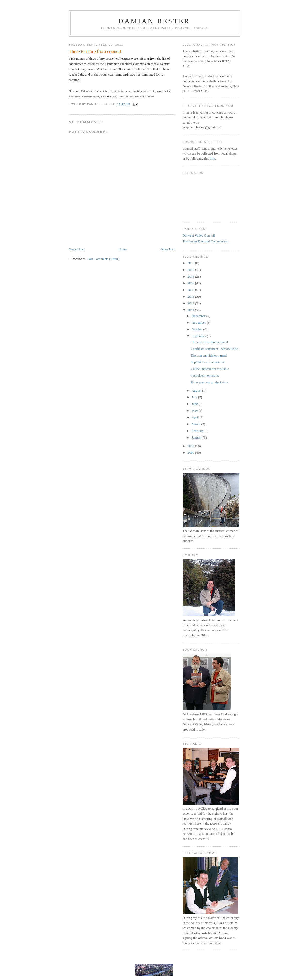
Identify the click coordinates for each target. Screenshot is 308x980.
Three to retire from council (209, 342)
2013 (191, 297)
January (197, 437)
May (195, 411)
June (195, 404)
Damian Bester (154, 21)
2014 (191, 290)
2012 (191, 303)
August (197, 390)
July (195, 397)
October (197, 329)
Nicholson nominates (205, 375)
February (198, 431)
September (199, 336)
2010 (191, 446)
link (212, 159)
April (196, 417)
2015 (191, 283)
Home (122, 249)
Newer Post (77, 249)
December (199, 316)
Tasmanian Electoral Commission (205, 241)
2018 (191, 263)
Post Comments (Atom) (103, 259)
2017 (191, 270)
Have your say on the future (210, 382)
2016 (191, 276)
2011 (191, 310)
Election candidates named (209, 355)
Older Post (167, 249)
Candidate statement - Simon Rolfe (214, 349)
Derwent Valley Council (199, 235)
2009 (191, 453)
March (196, 424)
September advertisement (208, 362)
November (199, 323)
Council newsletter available (210, 369)
